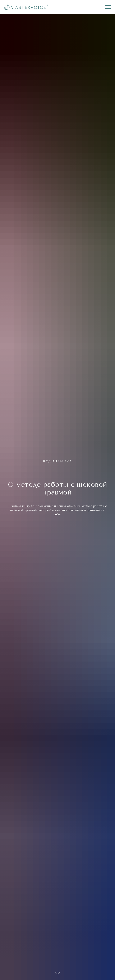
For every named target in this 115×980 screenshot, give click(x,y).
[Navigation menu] (108, 7)
